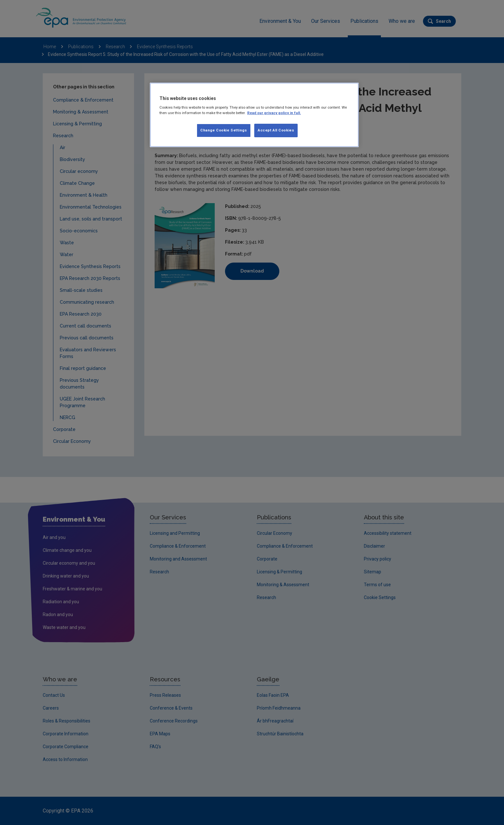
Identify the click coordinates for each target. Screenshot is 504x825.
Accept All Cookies (276, 130)
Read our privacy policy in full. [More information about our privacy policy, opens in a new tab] (274, 113)
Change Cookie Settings (224, 130)
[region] (254, 115)
